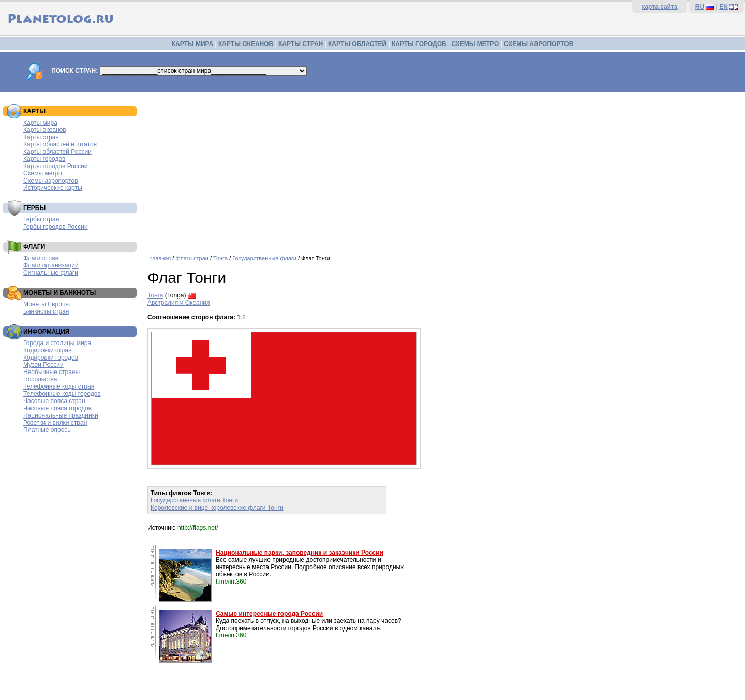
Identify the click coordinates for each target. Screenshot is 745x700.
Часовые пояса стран (54, 401)
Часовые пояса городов (57, 408)
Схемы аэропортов (51, 181)
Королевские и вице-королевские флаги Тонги (217, 508)
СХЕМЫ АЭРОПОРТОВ (539, 44)
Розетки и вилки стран (55, 423)
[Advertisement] (444, 170)
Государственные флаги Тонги (194, 500)
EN (724, 7)
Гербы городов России (56, 227)
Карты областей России (57, 152)
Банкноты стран (46, 311)
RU (700, 7)
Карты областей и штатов (60, 144)
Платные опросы (48, 430)
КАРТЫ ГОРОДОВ (419, 44)
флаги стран (192, 258)
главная (160, 258)
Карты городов (44, 159)
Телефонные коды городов (62, 394)
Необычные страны (51, 372)
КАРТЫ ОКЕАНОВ (246, 44)
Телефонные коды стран (59, 386)
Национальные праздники (61, 415)
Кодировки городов (51, 358)
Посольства (40, 379)
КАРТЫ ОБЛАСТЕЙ (357, 44)
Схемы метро (43, 173)
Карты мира (40, 123)
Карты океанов (45, 130)
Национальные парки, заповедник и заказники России (300, 553)
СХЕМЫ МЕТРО (475, 44)
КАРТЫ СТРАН (301, 44)
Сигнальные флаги (51, 273)
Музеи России (43, 365)
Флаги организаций (51, 265)
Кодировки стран (48, 350)
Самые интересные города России (269, 614)
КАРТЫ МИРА (192, 44)
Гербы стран (41, 219)
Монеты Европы (47, 304)
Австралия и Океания (179, 303)
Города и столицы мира (57, 343)
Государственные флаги (264, 258)
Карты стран (41, 137)
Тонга (220, 258)
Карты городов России (55, 166)
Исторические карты (53, 188)
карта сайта (659, 7)
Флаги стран (41, 258)
